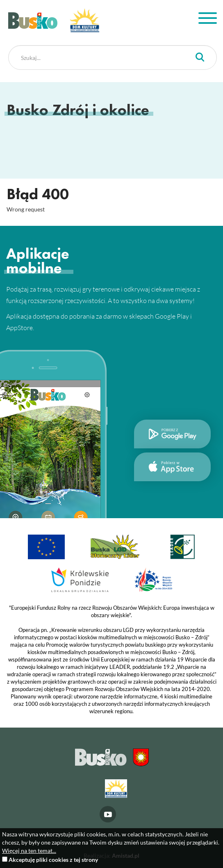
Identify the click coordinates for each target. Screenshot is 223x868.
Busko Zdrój (33, 21)
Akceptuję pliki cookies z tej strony (53, 860)
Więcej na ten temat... (29, 851)
